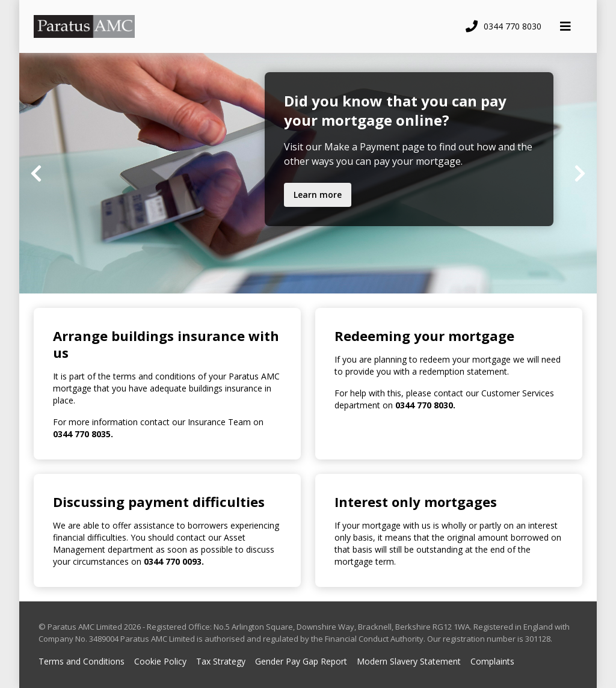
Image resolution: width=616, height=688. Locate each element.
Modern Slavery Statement (409, 661)
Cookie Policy (160, 661)
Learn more (318, 195)
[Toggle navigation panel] (565, 26)
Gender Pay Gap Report (301, 661)
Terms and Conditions (82, 661)
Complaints (492, 661)
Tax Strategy (221, 661)
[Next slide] (580, 173)
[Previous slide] (36, 173)
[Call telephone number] (502, 26)
